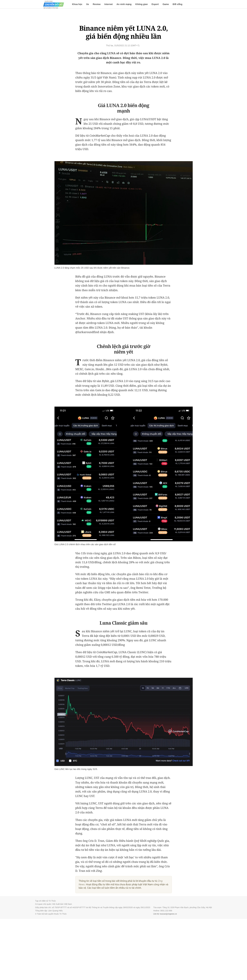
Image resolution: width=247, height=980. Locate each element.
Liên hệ (156, 914)
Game (166, 4)
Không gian (141, 4)
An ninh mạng (124, 4)
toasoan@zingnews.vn (168, 914)
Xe (88, 4)
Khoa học (77, 4)
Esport (155, 4)
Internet (109, 4)
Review (97, 4)
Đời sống (178, 4)
